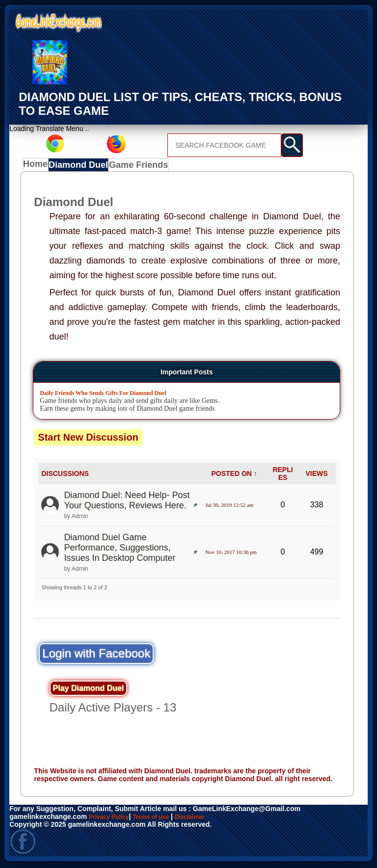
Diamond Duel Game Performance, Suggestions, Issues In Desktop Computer (120, 550)
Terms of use (161, 818)
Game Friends (138, 166)
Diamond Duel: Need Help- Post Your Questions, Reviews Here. (127, 503)
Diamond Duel (81, 166)
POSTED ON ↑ (234, 475)
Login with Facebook (96, 655)
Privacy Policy (112, 818)
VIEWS (316, 475)
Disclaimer (205, 818)
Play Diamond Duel (89, 690)
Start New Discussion (88, 439)
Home (38, 166)
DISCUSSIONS (65, 475)
